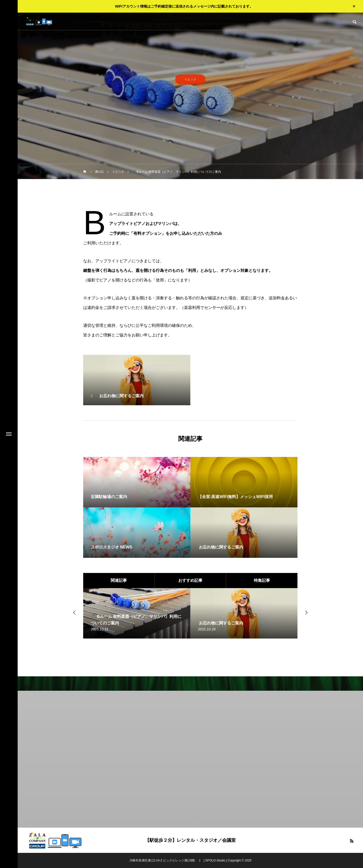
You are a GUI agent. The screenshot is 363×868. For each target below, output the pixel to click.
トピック (190, 81)
